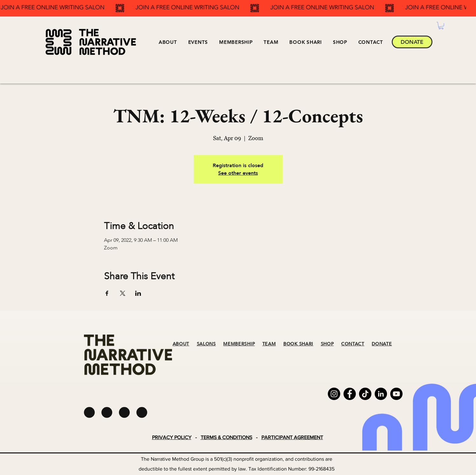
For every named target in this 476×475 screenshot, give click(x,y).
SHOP (327, 344)
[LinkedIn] (381, 394)
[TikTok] (365, 394)
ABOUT (181, 344)
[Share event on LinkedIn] (138, 293)
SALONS (206, 344)
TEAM (269, 344)
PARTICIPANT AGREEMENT (292, 437)
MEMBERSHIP (239, 344)
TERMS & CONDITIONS (226, 437)
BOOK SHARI (298, 344)
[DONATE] (412, 42)
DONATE (382, 344)
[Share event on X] (123, 293)
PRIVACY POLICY (172, 437)
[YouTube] (396, 394)
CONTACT (353, 344)
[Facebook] (350, 394)
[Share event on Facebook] (107, 293)
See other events (238, 173)
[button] (198, 42)
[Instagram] (334, 394)
